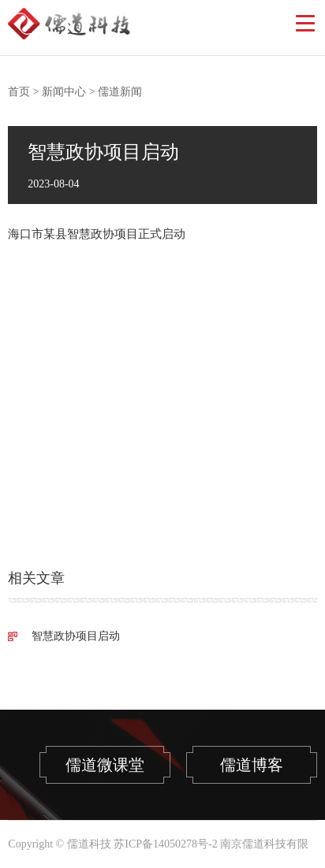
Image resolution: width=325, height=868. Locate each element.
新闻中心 (64, 92)
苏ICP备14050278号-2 (165, 844)
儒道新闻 (120, 92)
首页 (19, 92)
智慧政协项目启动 (76, 636)
